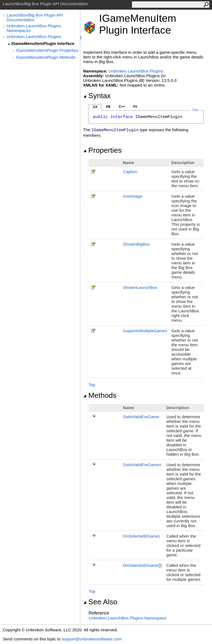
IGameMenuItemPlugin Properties (47, 50)
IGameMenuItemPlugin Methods (46, 57)
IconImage (132, 196)
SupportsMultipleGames (145, 331)
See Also (100, 602)
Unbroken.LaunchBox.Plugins (34, 37)
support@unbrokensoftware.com (92, 639)
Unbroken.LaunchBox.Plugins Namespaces (34, 28)
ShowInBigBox (136, 244)
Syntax (97, 96)
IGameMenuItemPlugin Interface (43, 43)
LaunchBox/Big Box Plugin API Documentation (35, 17)
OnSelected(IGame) (141, 536)
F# (135, 107)
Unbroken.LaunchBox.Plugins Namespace (128, 618)
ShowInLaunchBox (140, 287)
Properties (102, 150)
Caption (130, 172)
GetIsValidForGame (141, 417)
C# (95, 107)
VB (108, 107)
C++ (122, 107)
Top (92, 385)
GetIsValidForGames (142, 465)
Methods (100, 395)
